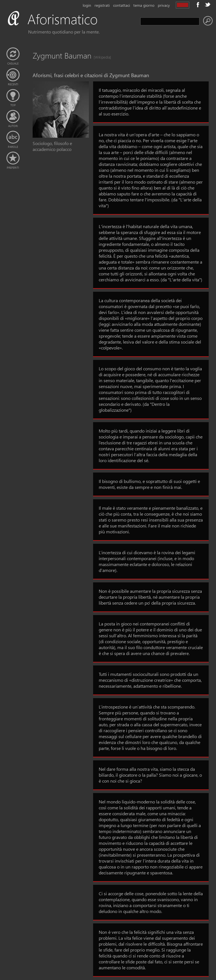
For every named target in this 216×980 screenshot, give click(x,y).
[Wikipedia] (101, 57)
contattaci (121, 5)
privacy (164, 5)
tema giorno (144, 5)
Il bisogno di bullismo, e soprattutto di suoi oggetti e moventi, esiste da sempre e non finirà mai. (149, 484)
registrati (102, 5)
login (87, 5)
